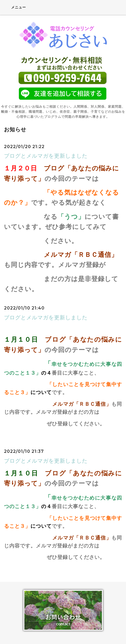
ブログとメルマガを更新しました (46, 156)
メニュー (15, 7)
